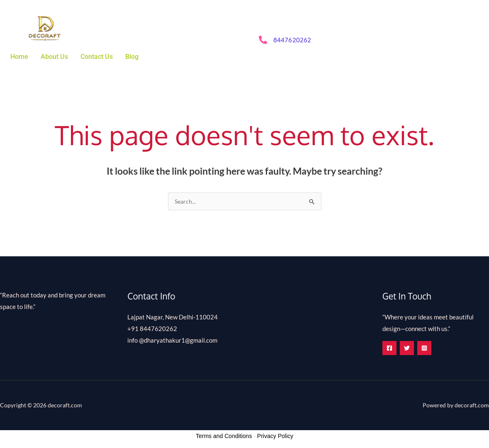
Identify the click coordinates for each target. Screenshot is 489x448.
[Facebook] (389, 348)
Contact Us (97, 57)
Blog (132, 57)
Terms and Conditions (224, 436)
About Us (54, 57)
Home (19, 57)
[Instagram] (433, 348)
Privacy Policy (275, 436)
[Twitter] (411, 348)
